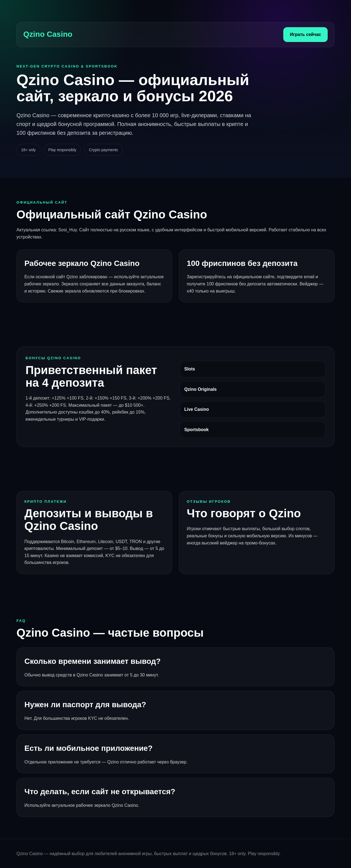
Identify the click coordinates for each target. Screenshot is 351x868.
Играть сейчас (305, 34)
